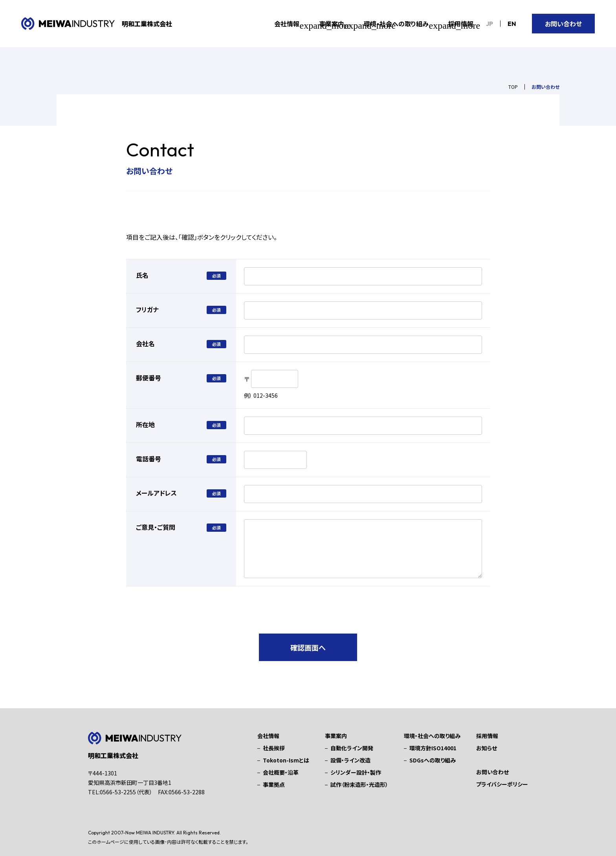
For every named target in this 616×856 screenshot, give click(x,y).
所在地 (145, 424)
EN (512, 24)
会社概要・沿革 (281, 772)
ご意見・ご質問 (156, 527)
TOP (513, 87)
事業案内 (336, 736)
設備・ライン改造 (350, 760)
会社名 (145, 344)
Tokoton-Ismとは (286, 760)
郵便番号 (148, 378)
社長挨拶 (274, 748)
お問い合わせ (563, 24)
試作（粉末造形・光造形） (359, 784)
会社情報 (268, 736)
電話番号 (148, 459)
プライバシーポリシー (502, 784)
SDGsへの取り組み (433, 760)
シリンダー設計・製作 (356, 772)
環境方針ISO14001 (433, 748)
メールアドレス (156, 493)
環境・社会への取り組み (432, 736)
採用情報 (461, 24)
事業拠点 (274, 784)
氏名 (142, 275)
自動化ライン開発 (352, 748)
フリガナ (147, 309)
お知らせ (487, 748)
